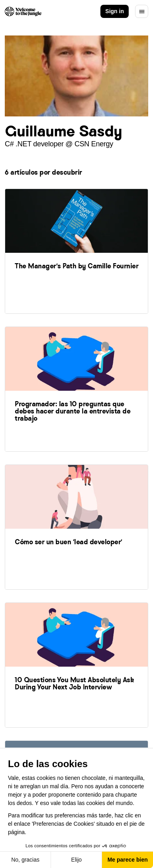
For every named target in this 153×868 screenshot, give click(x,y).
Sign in (115, 11)
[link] (76, 251)
